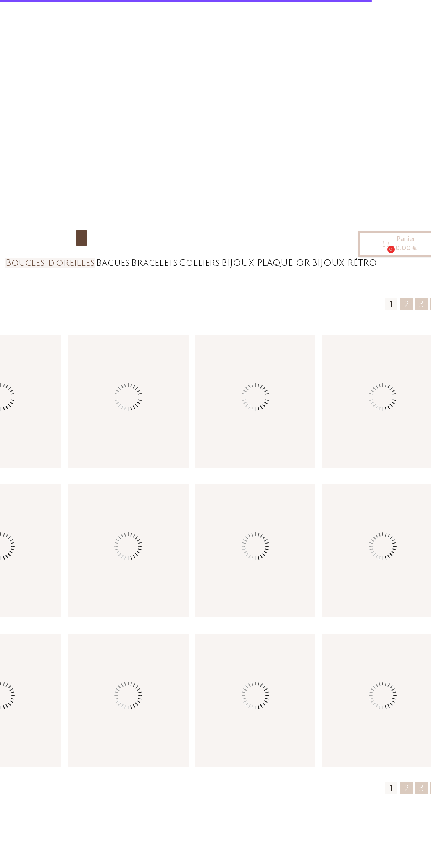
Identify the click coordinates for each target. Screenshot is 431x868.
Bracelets (154, 263)
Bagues (113, 263)
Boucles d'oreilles (50, 263)
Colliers (199, 263)
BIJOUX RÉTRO (344, 263)
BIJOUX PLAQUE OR (266, 263)
